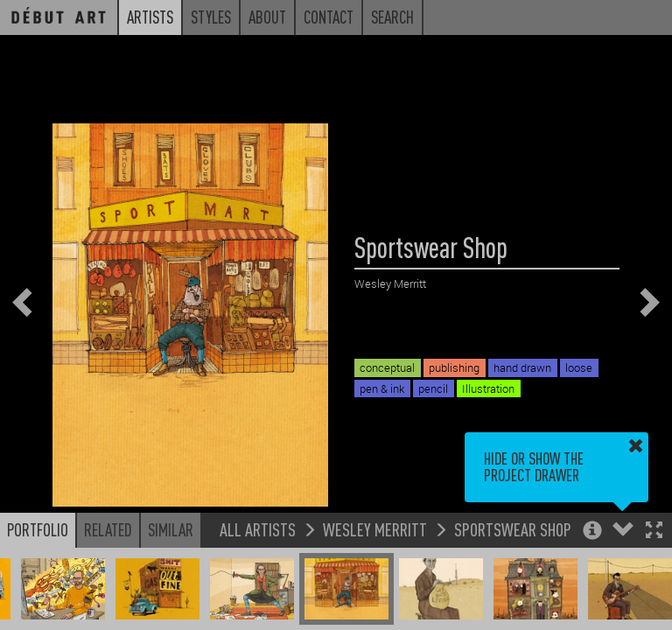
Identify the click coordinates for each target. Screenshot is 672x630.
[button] (654, 532)
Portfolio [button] (38, 529)
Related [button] (108, 529)
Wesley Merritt (375, 529)
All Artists (258, 529)
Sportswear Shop (513, 529)
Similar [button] (171, 529)
